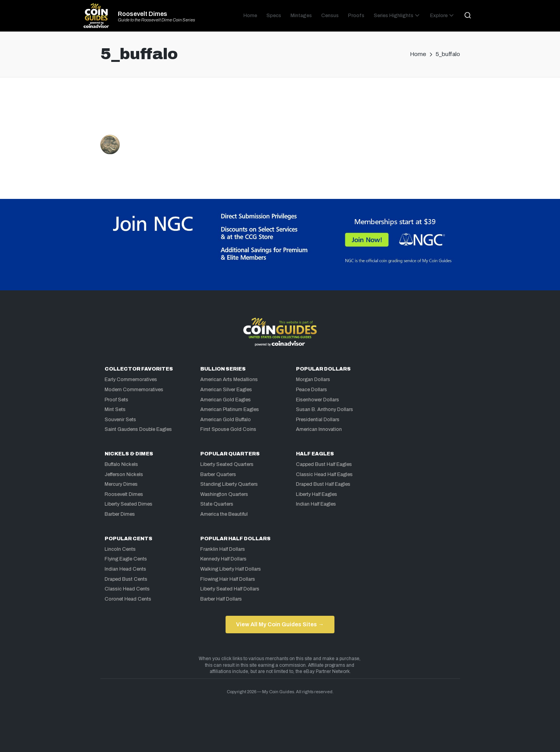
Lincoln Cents (120, 549)
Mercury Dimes (121, 484)
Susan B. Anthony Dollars (325, 409)
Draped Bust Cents (126, 579)
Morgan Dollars (313, 380)
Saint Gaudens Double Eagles (138, 429)
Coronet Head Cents (128, 599)
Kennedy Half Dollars (223, 559)
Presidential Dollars (318, 420)
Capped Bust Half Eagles (324, 464)
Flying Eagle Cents (126, 559)
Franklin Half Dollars (223, 549)
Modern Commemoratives (134, 390)
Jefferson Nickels (124, 474)
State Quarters (217, 504)
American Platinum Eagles (230, 409)
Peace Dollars (311, 390)
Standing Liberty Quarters (229, 484)
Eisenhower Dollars (318, 400)
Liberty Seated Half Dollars (230, 589)
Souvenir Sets (120, 420)
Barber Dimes (120, 514)
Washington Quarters (224, 494)
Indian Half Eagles (316, 504)
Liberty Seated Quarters (227, 464)
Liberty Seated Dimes (129, 504)
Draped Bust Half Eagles (323, 484)
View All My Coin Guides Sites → (280, 624)
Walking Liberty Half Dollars (231, 569)
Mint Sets (115, 409)
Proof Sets (116, 400)
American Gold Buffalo (226, 420)
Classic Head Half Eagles (324, 474)
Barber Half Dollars (221, 599)
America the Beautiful (224, 514)
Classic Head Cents (127, 589)
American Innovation (319, 429)
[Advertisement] (280, 109)
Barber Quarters (218, 474)
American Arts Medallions (229, 380)
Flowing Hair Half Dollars (228, 579)
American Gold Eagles (226, 400)
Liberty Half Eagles (317, 494)
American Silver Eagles (226, 390)
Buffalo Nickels (121, 464)
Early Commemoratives (131, 380)
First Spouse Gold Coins (228, 429)
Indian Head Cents (125, 569)
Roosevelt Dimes (143, 14)
